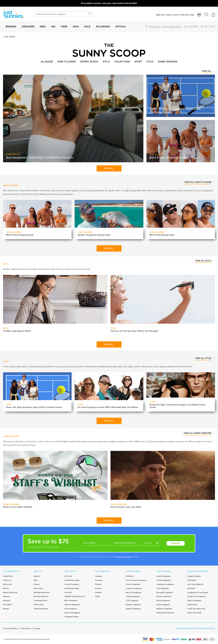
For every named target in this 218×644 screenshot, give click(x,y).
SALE (87, 27)
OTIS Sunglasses (132, 600)
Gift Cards (68, 576)
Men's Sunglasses (71, 600)
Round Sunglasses (163, 600)
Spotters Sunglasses (133, 609)
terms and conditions (124, 557)
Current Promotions (72, 584)
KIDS (76, 27)
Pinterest (98, 588)
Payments (7, 600)
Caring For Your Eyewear (196, 596)
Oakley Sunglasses (133, 596)
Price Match (7, 605)
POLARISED (103, 27)
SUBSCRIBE (176, 543)
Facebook (99, 580)
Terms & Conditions (10, 628)
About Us (37, 576)
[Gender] (152, 543)
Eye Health (191, 588)
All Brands (130, 576)
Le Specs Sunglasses (134, 588)
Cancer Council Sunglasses (136, 580)
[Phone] (128, 543)
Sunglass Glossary (194, 576)
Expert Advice (89, 62)
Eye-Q (106, 62)
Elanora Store (39, 605)
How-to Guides (67, 62)
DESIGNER (28, 27)
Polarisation (192, 580)
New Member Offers (72, 588)
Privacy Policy (26, 628)
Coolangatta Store (40, 600)
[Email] (98, 543)
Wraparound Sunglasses (165, 613)
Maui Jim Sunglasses (134, 592)
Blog (35, 580)
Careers (37, 584)
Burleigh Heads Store (42, 592)
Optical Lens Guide (194, 613)
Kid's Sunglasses (71, 609)
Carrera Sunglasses (133, 584)
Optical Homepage (194, 600)
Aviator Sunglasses (163, 576)
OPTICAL (121, 27)
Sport (138, 62)
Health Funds (192, 605)
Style (150, 62)
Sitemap (37, 628)
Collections (122, 62)
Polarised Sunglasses (72, 613)
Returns (6, 588)
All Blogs (47, 62)
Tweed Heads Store (41, 609)
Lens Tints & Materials (195, 584)
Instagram (99, 576)
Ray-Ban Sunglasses (133, 605)
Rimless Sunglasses (164, 596)
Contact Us (7, 580)
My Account (7, 584)
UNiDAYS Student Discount (75, 596)
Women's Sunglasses (72, 605)
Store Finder (38, 588)
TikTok (97, 596)
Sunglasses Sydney (72, 617)
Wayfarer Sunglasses (164, 609)
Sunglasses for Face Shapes (198, 592)
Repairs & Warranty (10, 592)
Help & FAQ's (8, 576)
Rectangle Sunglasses (165, 592)
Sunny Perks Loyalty (72, 580)
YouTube (98, 584)
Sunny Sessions (168, 62)
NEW (43, 27)
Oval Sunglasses (163, 588)
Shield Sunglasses (163, 605)
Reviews (6, 609)
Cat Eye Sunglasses (164, 580)
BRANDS (11, 27)
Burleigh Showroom (41, 596)
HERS (64, 27)
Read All (109, 168)
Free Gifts (68, 592)
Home (6, 37)
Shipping (6, 596)
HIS (53, 27)
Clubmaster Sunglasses (165, 584)
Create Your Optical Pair (196, 609)
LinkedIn (98, 592)
